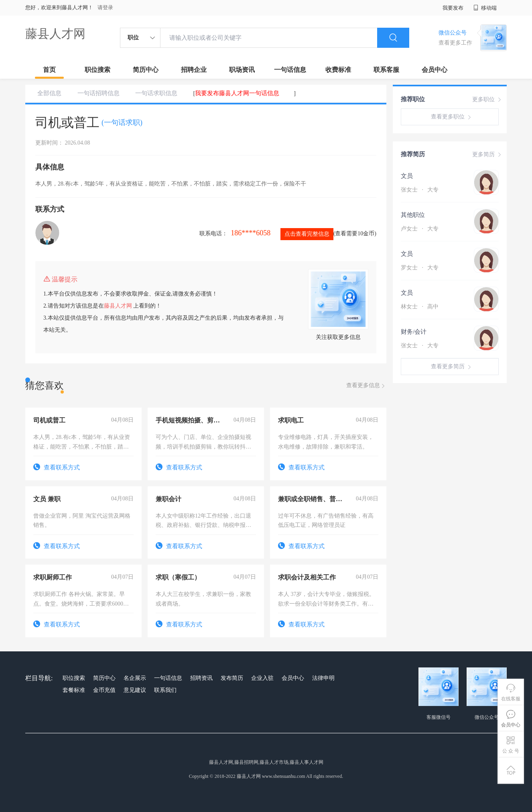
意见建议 (135, 690)
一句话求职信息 (156, 93)
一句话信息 (290, 70)
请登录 (105, 7)
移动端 (485, 8)
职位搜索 (97, 70)
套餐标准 (74, 690)
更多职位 (487, 100)
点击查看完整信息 (307, 234)
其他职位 (413, 215)
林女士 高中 (420, 307)
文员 (407, 176)
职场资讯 (242, 70)
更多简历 (487, 155)
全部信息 (49, 93)
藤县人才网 (55, 34)
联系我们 (165, 690)
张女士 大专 (420, 190)
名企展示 (135, 678)
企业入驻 (262, 678)
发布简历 (232, 678)
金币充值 (104, 690)
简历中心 (146, 70)
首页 (49, 70)
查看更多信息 (366, 386)
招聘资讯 (201, 678)
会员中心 (435, 70)
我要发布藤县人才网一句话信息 (237, 93)
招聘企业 (194, 70)
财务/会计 (414, 332)
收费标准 (338, 70)
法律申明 (323, 678)
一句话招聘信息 (98, 93)
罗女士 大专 (420, 268)
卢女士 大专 (420, 229)
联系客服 (386, 70)
